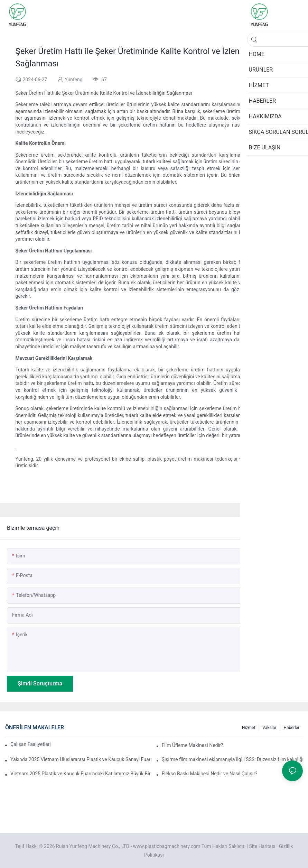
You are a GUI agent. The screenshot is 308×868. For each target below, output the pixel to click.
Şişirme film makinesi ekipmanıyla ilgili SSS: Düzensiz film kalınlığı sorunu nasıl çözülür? (232, 759)
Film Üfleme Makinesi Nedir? (193, 745)
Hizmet (249, 728)
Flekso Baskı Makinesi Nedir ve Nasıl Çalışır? (210, 774)
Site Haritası (262, 846)
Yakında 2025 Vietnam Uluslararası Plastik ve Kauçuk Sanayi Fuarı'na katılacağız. (81, 759)
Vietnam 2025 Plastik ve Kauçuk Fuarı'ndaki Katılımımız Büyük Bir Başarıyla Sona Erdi (81, 774)
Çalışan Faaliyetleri (31, 744)
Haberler (291, 728)
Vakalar (269, 728)
